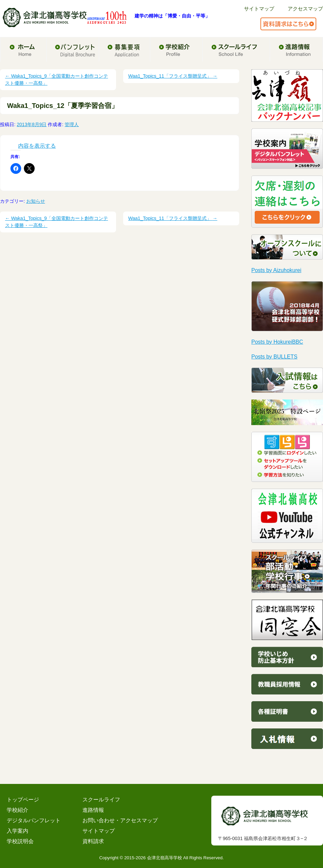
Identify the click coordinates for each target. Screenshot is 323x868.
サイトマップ (259, 9)
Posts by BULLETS (274, 357)
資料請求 (93, 841)
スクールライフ (101, 800)
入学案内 (17, 831)
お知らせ (36, 201)
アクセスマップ (305, 9)
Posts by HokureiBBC (277, 342)
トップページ (23, 800)
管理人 (72, 124)
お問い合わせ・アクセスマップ (120, 820)
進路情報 (93, 810)
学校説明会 (20, 841)
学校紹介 (17, 810)
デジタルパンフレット (34, 820)
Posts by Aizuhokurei (276, 270)
